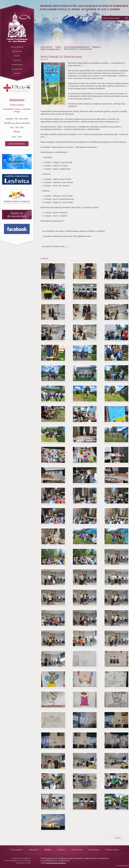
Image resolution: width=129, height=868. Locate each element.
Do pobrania (17, 69)
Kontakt (17, 73)
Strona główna (17, 47)
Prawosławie (17, 64)
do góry (117, 838)
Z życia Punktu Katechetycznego (77, 47)
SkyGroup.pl (126, 866)
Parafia (17, 56)
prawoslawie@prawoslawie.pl (56, 863)
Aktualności (17, 51)
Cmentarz (17, 60)
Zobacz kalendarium (17, 144)
